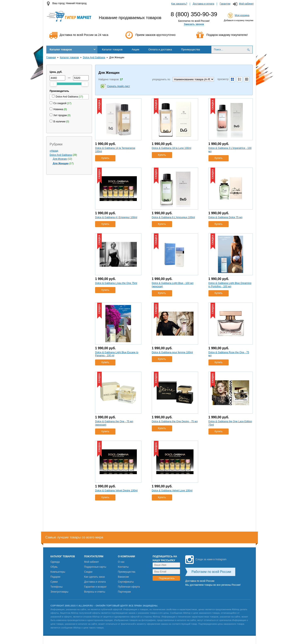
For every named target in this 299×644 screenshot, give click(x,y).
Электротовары (59, 592)
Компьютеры (58, 572)
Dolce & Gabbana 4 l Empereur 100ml (116, 217)
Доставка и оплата (203, 4)
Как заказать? (179, 4)
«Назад (54, 151)
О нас (121, 562)
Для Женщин (61, 163)
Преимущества (191, 49)
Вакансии (123, 577)
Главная (51, 57)
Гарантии (225, 4)
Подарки (55, 577)
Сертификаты (126, 582)
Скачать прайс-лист (119, 86)
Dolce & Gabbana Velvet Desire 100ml (116, 491)
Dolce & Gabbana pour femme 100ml (172, 352)
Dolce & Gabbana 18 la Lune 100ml (172, 148)
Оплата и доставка (160, 49)
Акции (135, 49)
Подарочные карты (95, 567)
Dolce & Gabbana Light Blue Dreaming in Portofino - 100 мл (230, 285)
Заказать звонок (194, 24)
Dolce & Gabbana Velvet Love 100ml (172, 491)
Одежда (55, 562)
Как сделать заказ (94, 577)
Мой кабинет (246, 4)
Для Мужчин (60, 159)
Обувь (54, 567)
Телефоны (56, 587)
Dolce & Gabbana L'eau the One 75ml (116, 283)
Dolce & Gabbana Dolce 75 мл (225, 217)
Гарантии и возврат (95, 587)
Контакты (123, 567)
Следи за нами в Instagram (206, 559)
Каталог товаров (61, 49)
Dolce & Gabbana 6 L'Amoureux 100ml (173, 217)
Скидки (88, 572)
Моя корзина (242, 15)
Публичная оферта (129, 587)
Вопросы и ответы (95, 592)
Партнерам (124, 592)
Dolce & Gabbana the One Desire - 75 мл (175, 421)
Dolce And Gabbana (94, 57)
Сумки (54, 582)
